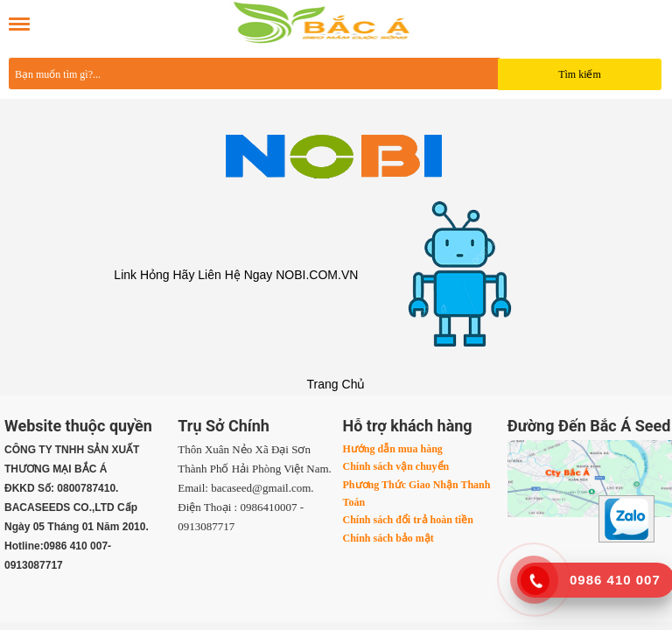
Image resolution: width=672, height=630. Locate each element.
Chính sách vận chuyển (396, 466)
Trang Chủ (336, 384)
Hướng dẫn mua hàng (393, 449)
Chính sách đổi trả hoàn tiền (408, 520)
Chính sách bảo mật (388, 538)
